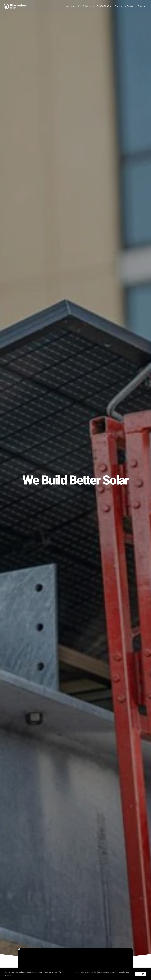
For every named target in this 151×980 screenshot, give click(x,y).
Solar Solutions (84, 6)
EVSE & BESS (103, 6)
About (69, 6)
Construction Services (124, 6)
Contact (141, 6)
